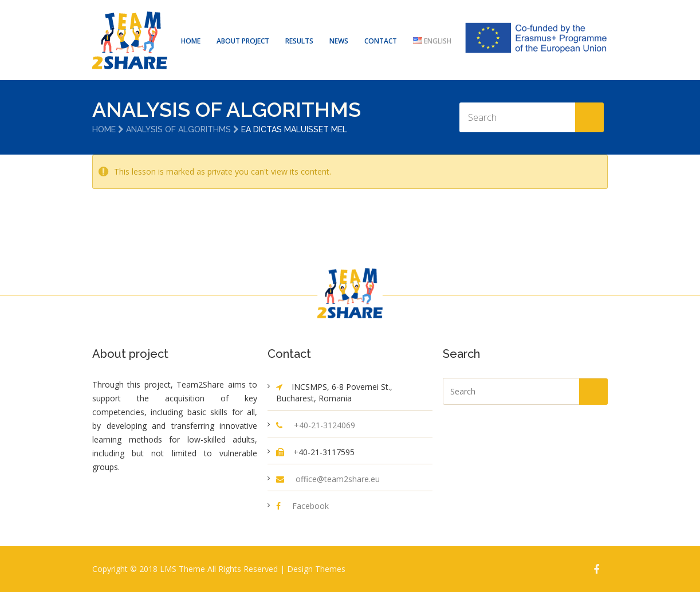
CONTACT (381, 41)
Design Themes (316, 569)
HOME (191, 41)
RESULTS (299, 41)
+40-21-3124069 (325, 425)
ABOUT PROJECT (243, 41)
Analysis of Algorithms (178, 129)
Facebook (310, 506)
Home (104, 129)
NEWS (339, 41)
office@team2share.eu (338, 479)
